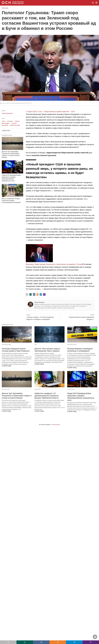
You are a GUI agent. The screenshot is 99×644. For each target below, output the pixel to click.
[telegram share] (41, 294)
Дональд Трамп (15, 125)
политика (10, 121)
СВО (36, 345)
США (3, 121)
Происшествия (6, 345)
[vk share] (34, 294)
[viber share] (44, 294)
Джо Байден (6, 123)
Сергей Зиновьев (39, 302)
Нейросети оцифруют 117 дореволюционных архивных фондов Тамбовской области (47, 396)
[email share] (27, 294)
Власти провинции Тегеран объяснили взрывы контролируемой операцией (11, 201)
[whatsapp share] (31, 294)
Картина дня (6, 389)
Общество (38, 389)
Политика (5, 8)
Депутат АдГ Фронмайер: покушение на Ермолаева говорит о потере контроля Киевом (17, 396)
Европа (17, 121)
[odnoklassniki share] (37, 294)
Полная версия (56, 425)
